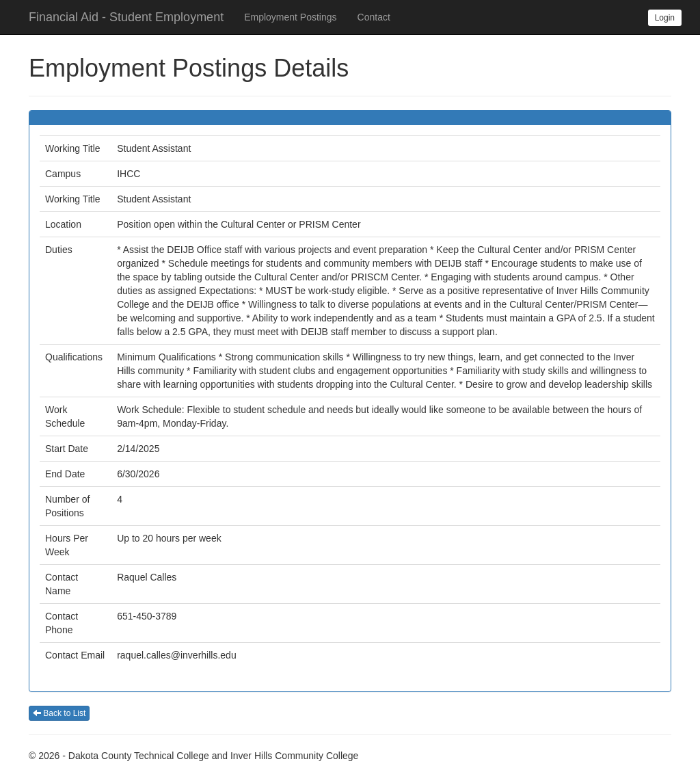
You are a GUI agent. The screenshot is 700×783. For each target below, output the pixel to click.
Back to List (59, 713)
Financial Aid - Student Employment (126, 17)
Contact (374, 17)
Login (665, 18)
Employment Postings (290, 17)
